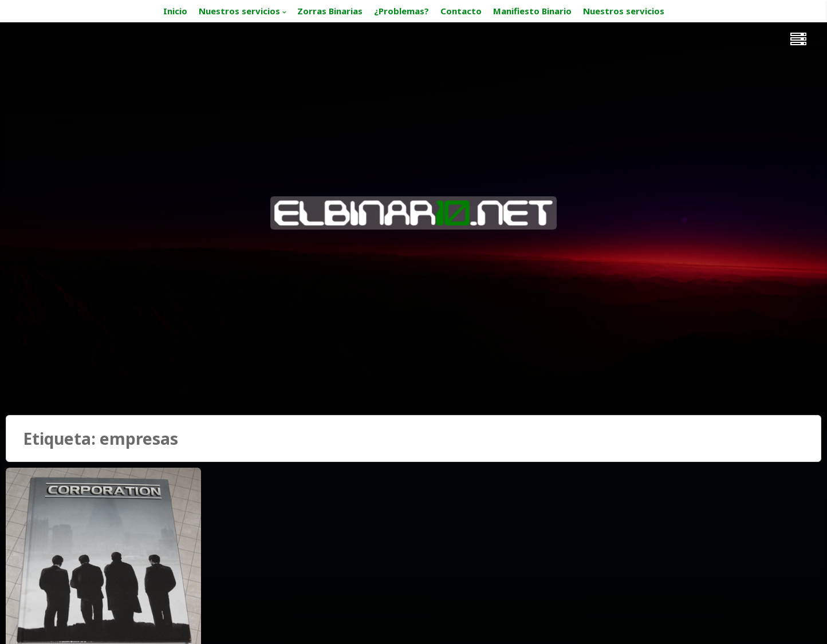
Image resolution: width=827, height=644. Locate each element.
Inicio (175, 11)
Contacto (461, 11)
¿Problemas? (401, 11)
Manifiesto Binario (532, 11)
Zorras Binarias (330, 11)
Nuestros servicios (239, 11)
